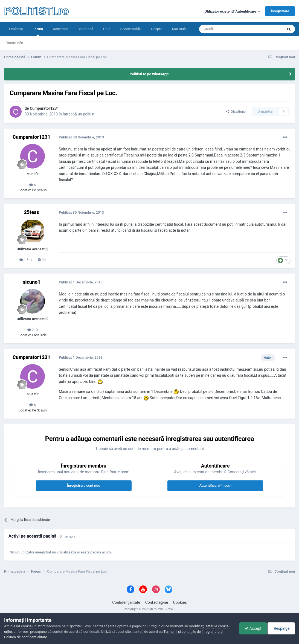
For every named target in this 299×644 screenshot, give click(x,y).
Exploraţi (16, 29)
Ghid (107, 29)
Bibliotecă (85, 29)
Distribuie (236, 111)
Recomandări (131, 29)
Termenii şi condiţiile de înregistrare (192, 632)
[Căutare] (226, 29)
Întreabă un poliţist (79, 114)
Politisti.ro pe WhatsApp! (149, 74)
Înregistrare (280, 11)
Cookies (180, 602)
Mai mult (179, 29)
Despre (157, 29)
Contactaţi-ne (157, 602)
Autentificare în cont (215, 485)
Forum (38, 31)
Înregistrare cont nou (84, 485)
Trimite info (14, 43)
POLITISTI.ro (36, 11)
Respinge (281, 628)
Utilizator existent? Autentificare (232, 11)
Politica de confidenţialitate (26, 637)
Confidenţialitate (126, 602)
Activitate (60, 29)
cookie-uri (29, 626)
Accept (252, 628)
